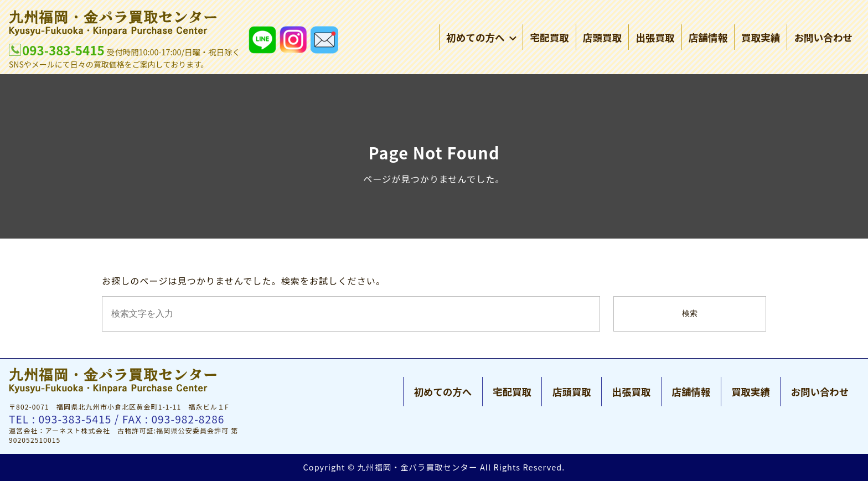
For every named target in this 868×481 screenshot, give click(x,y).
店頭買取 (602, 38)
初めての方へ (481, 38)
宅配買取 (549, 38)
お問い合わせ (823, 38)
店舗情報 (708, 38)
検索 (690, 314)
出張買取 (655, 38)
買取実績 (761, 38)
